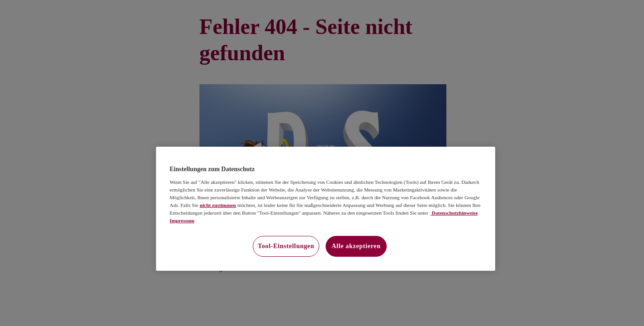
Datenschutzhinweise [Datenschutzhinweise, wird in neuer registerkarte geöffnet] (454, 213)
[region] (326, 209)
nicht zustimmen (218, 205)
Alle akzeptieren (356, 246)
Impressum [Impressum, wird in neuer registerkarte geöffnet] (182, 221)
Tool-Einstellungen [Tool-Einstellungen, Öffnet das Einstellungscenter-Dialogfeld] (286, 246)
